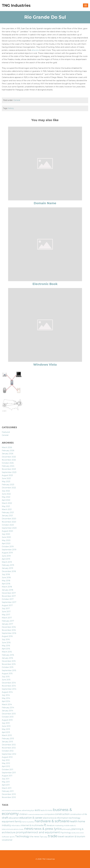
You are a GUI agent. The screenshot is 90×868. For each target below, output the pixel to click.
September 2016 (9, 633)
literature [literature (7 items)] (51, 825)
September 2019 (9, 550)
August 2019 (7, 553)
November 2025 (9, 460)
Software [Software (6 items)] (6, 837)
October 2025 (8, 463)
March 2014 (7, 705)
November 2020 (9, 522)
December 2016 (9, 627)
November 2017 (9, 596)
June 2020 (6, 537)
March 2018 (7, 587)
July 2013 (6, 723)
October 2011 (8, 770)
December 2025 (9, 457)
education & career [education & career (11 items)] (31, 818)
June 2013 (6, 726)
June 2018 (6, 578)
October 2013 (8, 717)
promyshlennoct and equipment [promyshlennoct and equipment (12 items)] (38, 832)
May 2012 (6, 763)
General (17, 100)
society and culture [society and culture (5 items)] (78, 833)
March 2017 (7, 618)
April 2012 (6, 766)
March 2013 (7, 735)
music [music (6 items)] (21, 829)
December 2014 (9, 683)
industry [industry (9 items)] (6, 825)
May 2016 (6, 646)
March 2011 (7, 788)
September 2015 (9, 670)
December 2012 (9, 745)
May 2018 (6, 581)
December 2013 (9, 714)
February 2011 (8, 791)
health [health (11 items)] (74, 821)
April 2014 (6, 701)
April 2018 (6, 584)
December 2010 (9, 794)
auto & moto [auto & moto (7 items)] (47, 810)
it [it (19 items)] (45, 825)
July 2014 (6, 695)
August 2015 (7, 674)
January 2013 (7, 742)
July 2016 (6, 639)
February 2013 (8, 739)
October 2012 (8, 751)
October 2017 (8, 599)
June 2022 (6, 494)
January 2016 (7, 658)
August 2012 (7, 757)
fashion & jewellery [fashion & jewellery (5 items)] (28, 822)
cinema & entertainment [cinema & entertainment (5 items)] (36, 814)
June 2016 (6, 643)
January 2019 (7, 568)
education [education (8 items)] (14, 818)
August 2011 (7, 776)
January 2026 (8, 454)
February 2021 (8, 512)
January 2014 (7, 711)
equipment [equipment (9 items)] (8, 821)
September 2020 (9, 528)
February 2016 (8, 655)
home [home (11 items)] (82, 821)
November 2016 (9, 630)
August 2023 (7, 475)
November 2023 (9, 469)
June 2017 (6, 612)
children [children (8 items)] (23, 814)
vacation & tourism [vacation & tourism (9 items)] (75, 836)
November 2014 (9, 686)
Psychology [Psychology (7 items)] (66, 833)
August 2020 (7, 531)
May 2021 (6, 506)
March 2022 (7, 503)
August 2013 (7, 720)
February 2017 (8, 621)
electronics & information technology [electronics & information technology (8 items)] (62, 818)
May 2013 (6, 729)
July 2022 (6, 491)
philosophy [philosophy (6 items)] (67, 829)
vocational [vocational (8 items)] (7, 840)
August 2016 (7, 636)
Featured (6, 432)
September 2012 (9, 754)
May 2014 (6, 698)
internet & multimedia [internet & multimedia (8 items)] (32, 825)
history (11, 108)
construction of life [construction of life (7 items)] (79, 814)
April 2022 (6, 500)
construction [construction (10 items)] (62, 814)
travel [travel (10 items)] (61, 836)
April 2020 (6, 543)
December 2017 (9, 593)
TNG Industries (16, 5)
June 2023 (6, 478)
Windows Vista (45, 365)
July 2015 (6, 677)
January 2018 (8, 590)
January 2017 (7, 624)
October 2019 (8, 547)
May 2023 (6, 482)
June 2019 (6, 556)
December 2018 (9, 571)
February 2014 (8, 708)
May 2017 (6, 615)
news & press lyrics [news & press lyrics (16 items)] (48, 829)
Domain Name (45, 203)
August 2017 (7, 605)
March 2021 (7, 509)
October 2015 (8, 667)
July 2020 (6, 534)
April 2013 (6, 732)
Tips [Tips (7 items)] (41, 837)
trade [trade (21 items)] (53, 836)
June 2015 (6, 680)
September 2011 (9, 773)
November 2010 (9, 797)
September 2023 (9, 472)
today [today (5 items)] (46, 837)
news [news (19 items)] (29, 829)
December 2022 (9, 488)
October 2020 (8, 525)
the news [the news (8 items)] (35, 837)
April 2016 (6, 649)
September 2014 (9, 689)
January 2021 (7, 516)
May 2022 (6, 497)
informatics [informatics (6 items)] (16, 826)
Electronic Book (45, 284)
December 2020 (9, 519)
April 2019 (6, 559)
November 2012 (9, 748)
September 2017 (9, 602)
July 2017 (6, 608)
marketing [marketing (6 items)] (59, 826)
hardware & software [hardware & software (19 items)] (52, 821)
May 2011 (6, 782)
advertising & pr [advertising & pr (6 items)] (28, 810)
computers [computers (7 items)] (49, 814)
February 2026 (8, 451)
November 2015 (9, 664)
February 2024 (8, 466)
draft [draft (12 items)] (5, 818)
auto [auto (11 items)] (38, 810)
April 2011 (6, 785)
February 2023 (8, 485)
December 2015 (9, 661)
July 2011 (6, 779)
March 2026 (7, 447)
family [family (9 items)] (18, 821)
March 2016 (7, 652)
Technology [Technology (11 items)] (22, 836)
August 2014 (7, 692)
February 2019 (8, 565)
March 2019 (7, 562)
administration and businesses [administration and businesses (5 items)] (12, 811)
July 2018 (6, 574)
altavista (35, 50)
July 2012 (6, 760)
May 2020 (6, 540)
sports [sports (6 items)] (12, 837)
